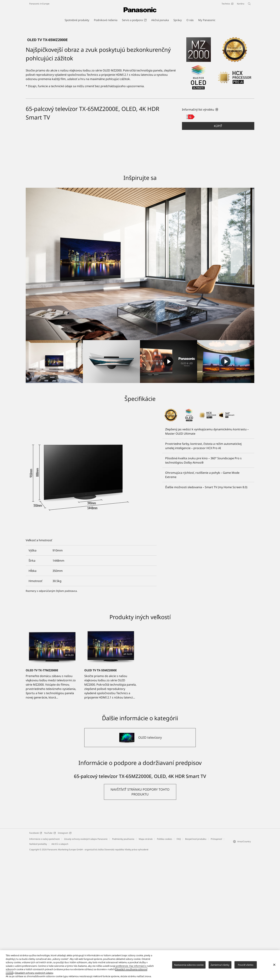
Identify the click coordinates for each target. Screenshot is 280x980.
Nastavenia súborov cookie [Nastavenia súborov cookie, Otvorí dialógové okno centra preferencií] (189, 965)
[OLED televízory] (140, 864)
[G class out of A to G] (190, 243)
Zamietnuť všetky (220, 965)
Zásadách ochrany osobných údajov (34, 973)
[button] (218, 252)
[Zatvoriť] (274, 965)
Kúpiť (218, 252)
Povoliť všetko (246, 965)
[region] (140, 965)
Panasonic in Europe (39, 4)
